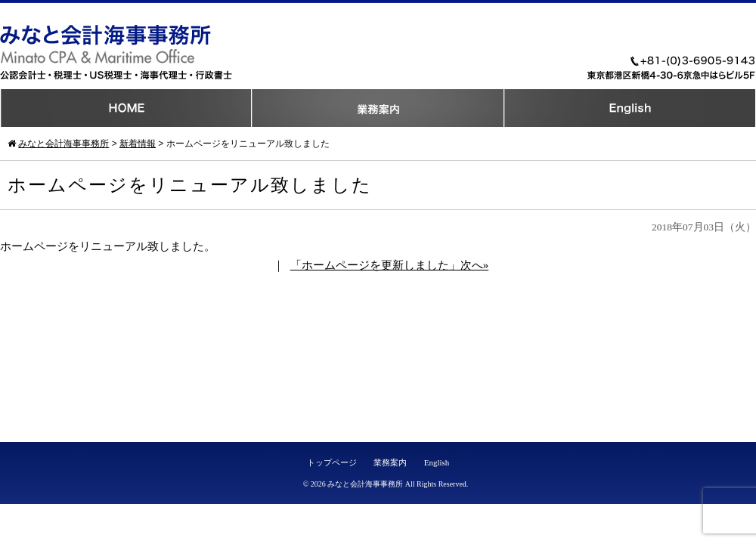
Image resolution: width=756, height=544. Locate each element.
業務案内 (390, 462)
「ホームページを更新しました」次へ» (390, 265)
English (437, 462)
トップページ (332, 462)
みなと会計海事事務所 (365, 484)
